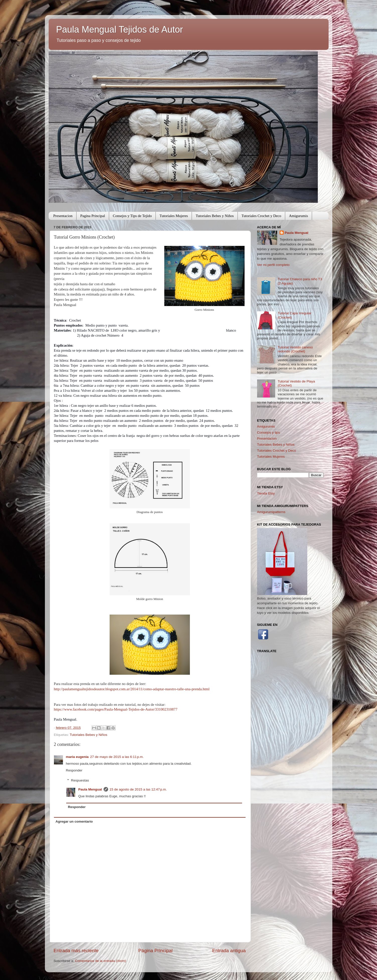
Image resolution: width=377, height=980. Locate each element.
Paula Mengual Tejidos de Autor (120, 29)
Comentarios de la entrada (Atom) (100, 961)
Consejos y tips (269, 432)
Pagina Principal (93, 216)
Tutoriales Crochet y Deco (261, 216)
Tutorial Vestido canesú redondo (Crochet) (295, 349)
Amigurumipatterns (271, 512)
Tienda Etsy (266, 493)
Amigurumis (298, 216)
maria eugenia (77, 757)
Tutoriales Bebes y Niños (215, 216)
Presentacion (63, 216)
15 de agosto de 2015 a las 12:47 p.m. (138, 789)
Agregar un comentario (74, 821)
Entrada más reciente (76, 951)
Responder (74, 770)
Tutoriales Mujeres (174, 216)
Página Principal (155, 951)
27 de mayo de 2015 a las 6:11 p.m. (117, 757)
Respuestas (80, 780)
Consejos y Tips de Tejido (132, 216)
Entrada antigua (229, 951)
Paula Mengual (90, 789)
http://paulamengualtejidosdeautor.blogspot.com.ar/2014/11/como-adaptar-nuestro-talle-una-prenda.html (132, 689)
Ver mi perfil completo (273, 265)
